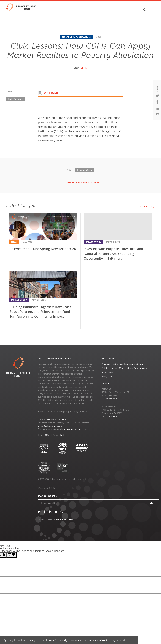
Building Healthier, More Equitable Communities (124, 368)
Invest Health (108, 372)
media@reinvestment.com (75, 429)
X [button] (132, 640)
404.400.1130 (111, 399)
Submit (152, 503)
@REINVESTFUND (66, 519)
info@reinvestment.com (55, 419)
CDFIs (84, 68)
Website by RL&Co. (47, 488)
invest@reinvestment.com (50, 426)
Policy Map (107, 377)
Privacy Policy (59, 435)
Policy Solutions (16, 99)
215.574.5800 (111, 417)
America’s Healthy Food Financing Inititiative (122, 364)
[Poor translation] (11, 555)
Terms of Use (44, 435)
